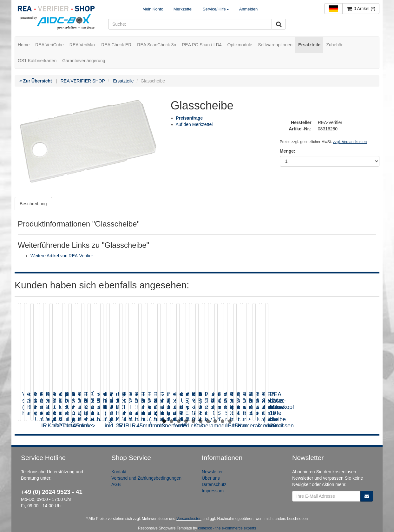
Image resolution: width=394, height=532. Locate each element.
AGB (116, 484)
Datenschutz (214, 484)
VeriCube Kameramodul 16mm (144, 397)
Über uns (211, 478)
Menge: (288, 151)
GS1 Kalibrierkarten (37, 61)
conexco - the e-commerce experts (227, 528)
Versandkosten (189, 519)
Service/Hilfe (216, 9)
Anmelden (249, 9)
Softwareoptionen (275, 45)
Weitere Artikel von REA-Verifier (62, 256)
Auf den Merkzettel (194, 124)
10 (230, 421)
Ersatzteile (309, 45)
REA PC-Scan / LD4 (202, 45)
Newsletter (212, 472)
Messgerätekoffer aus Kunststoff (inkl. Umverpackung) (232, 401)
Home (24, 45)
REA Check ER (116, 45)
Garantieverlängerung (84, 61)
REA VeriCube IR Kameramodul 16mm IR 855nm (326, 401)
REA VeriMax (82, 45)
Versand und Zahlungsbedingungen (146, 478)
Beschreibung (33, 204)
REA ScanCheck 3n (157, 45)
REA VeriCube (49, 45)
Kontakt (119, 472)
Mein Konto (153, 9)
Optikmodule (240, 45)
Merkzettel (183, 9)
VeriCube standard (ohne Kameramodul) (54, 397)
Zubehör (334, 45)
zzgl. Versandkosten (350, 142)
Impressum (213, 491)
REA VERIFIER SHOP (83, 81)
